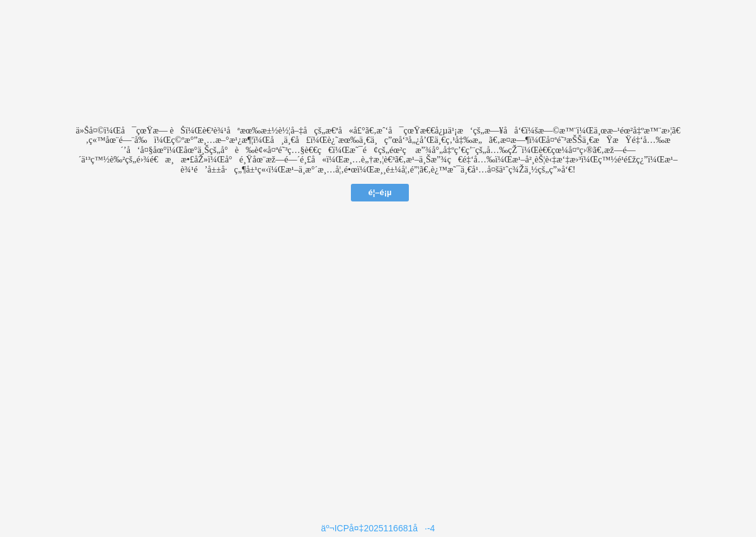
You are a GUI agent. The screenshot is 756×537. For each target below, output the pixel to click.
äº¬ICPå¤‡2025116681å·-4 (378, 528)
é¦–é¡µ (380, 192)
